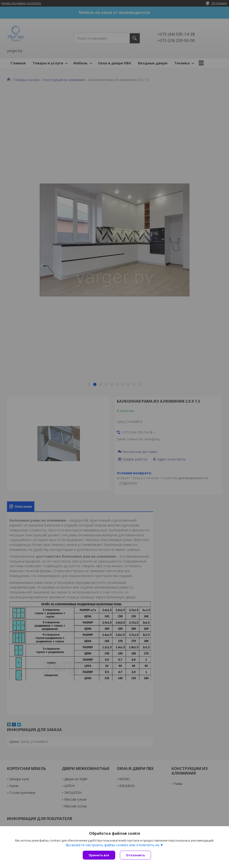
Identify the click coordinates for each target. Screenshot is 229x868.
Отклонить (135, 855)
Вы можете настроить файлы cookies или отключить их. (113, 845)
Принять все (99, 855)
